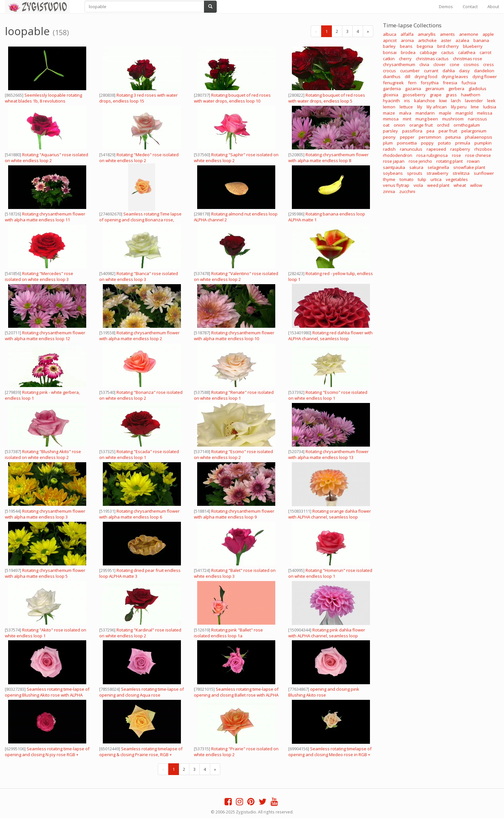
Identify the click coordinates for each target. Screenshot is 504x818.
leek (491, 101)
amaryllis (427, 34)
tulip (422, 179)
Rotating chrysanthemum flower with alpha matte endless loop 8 (328, 158)
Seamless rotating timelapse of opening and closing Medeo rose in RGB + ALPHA (330, 755)
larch (456, 101)
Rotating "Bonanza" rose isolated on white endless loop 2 (141, 395)
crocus (389, 71)
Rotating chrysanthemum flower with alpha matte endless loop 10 (234, 336)
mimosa (391, 119)
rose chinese (478, 155)
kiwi (443, 101)
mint (407, 119)
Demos (446, 7)
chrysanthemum (399, 64)
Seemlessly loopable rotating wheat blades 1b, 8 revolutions (43, 98)
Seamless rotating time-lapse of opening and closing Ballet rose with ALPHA (236, 692)
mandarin (425, 113)
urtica (436, 179)
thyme (389, 179)
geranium (435, 89)
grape (436, 95)
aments (447, 34)
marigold (464, 113)
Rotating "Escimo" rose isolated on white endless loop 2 (233, 454)
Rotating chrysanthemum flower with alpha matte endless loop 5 (45, 573)
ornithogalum (467, 125)
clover (439, 64)
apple (488, 34)
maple (445, 113)
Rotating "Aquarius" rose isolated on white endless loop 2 (47, 158)
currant (431, 71)
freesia (450, 83)
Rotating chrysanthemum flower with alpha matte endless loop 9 (234, 514)
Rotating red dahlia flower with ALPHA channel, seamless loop (330, 336)
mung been (427, 119)
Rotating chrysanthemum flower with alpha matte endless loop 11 (45, 217)
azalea (462, 40)
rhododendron (398, 155)
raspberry (460, 149)
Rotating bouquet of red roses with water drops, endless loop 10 (232, 98)
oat (386, 125)
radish (389, 149)
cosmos (471, 64)
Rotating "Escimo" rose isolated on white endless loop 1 (328, 395)
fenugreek (393, 83)
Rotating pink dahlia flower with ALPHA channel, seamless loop (327, 633)
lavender (474, 101)
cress (489, 64)
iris (407, 101)
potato (444, 143)
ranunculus (411, 149)
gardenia (392, 89)
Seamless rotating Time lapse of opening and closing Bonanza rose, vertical (140, 220)
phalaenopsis (479, 137)
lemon (389, 107)
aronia (407, 40)
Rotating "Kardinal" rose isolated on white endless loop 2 (140, 633)
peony (389, 137)
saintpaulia (394, 167)
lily (420, 107)
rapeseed (436, 149)
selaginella (438, 167)
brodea (408, 52)
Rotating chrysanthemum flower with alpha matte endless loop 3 (45, 514)
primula (463, 143)
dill (408, 76)
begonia (425, 46)
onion (399, 125)
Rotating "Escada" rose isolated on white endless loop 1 (139, 454)
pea (430, 131)
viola (418, 185)
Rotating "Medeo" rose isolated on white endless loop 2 (139, 158)
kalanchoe (425, 101)
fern (412, 83)
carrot (485, 52)
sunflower (484, 173)
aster (446, 40)
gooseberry (414, 95)
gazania (413, 89)
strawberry (437, 173)
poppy (427, 143)
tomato (407, 179)
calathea (467, 52)
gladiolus (477, 89)
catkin (389, 59)
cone (455, 64)
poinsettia (407, 143)
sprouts (415, 173)
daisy (464, 71)
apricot (390, 40)
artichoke (427, 40)
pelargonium (474, 131)
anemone (469, 34)
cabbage (428, 52)
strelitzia (461, 173)
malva (405, 113)
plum (388, 143)
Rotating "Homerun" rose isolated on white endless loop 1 (330, 573)
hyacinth (391, 101)
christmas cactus (432, 59)
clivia (424, 64)
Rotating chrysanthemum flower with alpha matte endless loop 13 (328, 454)
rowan (473, 161)
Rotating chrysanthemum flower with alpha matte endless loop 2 (139, 336)
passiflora (412, 131)
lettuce (406, 107)
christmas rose (468, 59)
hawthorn (471, 95)
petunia (453, 137)
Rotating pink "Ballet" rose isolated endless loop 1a (228, 633)
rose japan (394, 161)
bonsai (390, 52)
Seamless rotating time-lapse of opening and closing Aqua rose (142, 692)
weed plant (438, 185)
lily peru (459, 107)
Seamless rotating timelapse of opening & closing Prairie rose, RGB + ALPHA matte (141, 755)
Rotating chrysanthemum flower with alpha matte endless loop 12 (45, 336)
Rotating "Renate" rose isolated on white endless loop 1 (234, 395)
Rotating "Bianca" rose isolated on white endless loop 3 (139, 276)
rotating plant (450, 161)
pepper (407, 137)
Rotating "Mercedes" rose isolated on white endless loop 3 (39, 276)
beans (406, 46)
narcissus (477, 119)
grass (451, 95)
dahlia (449, 71)
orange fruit (421, 125)
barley (389, 46)
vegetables (457, 179)
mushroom (453, 119)
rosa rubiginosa (432, 155)
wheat (460, 185)
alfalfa (407, 34)
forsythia (430, 83)
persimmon (430, 137)
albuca (390, 34)
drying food (426, 76)
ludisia (490, 107)
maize (389, 113)
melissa (485, 113)
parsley (390, 131)
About (493, 7)
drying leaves (455, 76)
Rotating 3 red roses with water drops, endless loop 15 (138, 98)
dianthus (392, 76)
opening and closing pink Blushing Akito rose (324, 692)
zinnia (389, 191)
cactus (448, 52)
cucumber (410, 71)
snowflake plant (469, 167)
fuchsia (469, 83)
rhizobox (483, 149)
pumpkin (483, 143)
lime (475, 107)
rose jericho (420, 161)
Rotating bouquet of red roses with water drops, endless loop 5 (327, 98)
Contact (470, 7)
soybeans (393, 173)
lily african (437, 107)
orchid (443, 125)
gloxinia (391, 95)
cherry (405, 59)
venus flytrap (396, 185)
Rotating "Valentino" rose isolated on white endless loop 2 (236, 276)
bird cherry (448, 46)
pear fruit (448, 131)
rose (456, 155)
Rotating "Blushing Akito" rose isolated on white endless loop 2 (43, 454)
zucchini (407, 191)
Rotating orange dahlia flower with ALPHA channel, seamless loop (330, 514)
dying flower (485, 76)
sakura (416, 167)
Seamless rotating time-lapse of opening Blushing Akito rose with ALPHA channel (47, 695)
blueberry (473, 46)
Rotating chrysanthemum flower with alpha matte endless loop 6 (139, 514)
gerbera (456, 89)
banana (481, 40)
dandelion (484, 71)
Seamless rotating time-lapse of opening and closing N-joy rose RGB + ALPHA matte (47, 755)
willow (476, 185)
